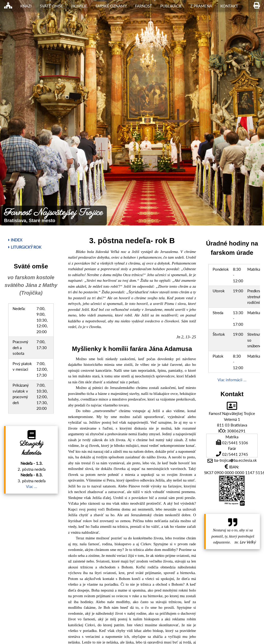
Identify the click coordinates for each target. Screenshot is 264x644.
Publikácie (171, 6)
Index (15, 240)
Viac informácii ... (232, 380)
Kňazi (26, 6)
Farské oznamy (111, 6)
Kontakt (229, 6)
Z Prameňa (201, 6)
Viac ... (32, 486)
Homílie (79, 6)
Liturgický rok (25, 247)
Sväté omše (51, 6)
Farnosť (144, 6)
